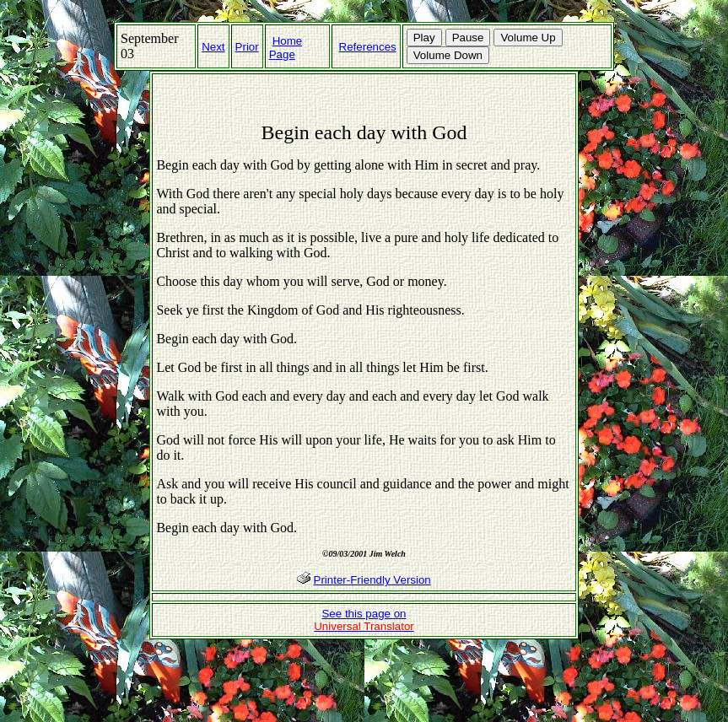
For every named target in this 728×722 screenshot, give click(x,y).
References (368, 47)
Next (213, 47)
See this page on (364, 620)
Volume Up (528, 38)
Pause (468, 38)
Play (424, 38)
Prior (247, 47)
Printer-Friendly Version (372, 580)
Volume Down (448, 55)
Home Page (286, 48)
